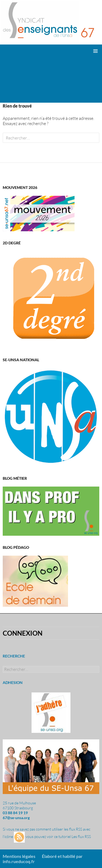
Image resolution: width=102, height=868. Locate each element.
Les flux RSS (81, 837)
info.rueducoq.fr (19, 861)
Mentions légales (19, 856)
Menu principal (95, 51)
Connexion (23, 633)
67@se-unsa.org (16, 818)
